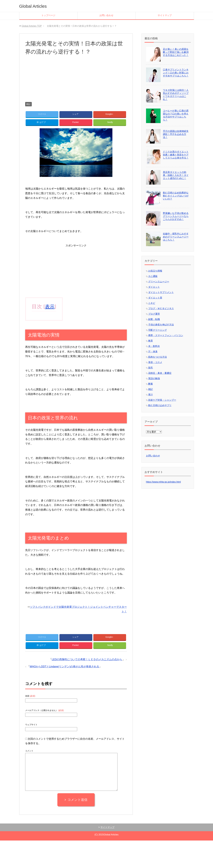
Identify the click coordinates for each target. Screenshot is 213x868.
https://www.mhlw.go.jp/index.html (163, 482)
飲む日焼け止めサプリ (160, 405)
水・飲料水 (154, 346)
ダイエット (154, 287)
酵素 (151, 384)
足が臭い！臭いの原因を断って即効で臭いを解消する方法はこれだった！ (176, 52)
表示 (50, 308)
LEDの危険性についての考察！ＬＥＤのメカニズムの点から (87, 663)
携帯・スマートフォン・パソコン (166, 335)
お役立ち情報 (155, 271)
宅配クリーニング (158, 330)
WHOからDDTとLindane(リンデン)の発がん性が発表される (64, 670)
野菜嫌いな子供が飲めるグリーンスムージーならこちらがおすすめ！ (176, 216)
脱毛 (151, 368)
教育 (151, 341)
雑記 (28, 104)
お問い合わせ (106, 15)
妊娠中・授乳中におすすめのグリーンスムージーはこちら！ (176, 237)
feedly (110, 123)
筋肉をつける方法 (158, 357)
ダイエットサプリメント (161, 292)
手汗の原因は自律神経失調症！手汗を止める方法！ (176, 134)
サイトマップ (165, 15)
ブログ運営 (154, 314)
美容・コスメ (155, 362)
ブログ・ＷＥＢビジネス (161, 308)
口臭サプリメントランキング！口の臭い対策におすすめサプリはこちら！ (176, 73)
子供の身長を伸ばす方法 (161, 325)
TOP (32, 26)
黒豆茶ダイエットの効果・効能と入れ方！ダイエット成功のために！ (176, 175)
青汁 (151, 395)
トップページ (48, 15)
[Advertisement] (76, 81)
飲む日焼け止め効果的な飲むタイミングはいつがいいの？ (176, 196)
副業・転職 (154, 319)
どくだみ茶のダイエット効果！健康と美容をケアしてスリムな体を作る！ (176, 155)
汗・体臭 (153, 352)
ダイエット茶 (155, 298)
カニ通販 (153, 276)
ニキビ (152, 303)
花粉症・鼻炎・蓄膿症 (160, 373)
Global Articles (36, 6)
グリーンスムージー (159, 282)
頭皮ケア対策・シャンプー (162, 400)
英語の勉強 (154, 378)
